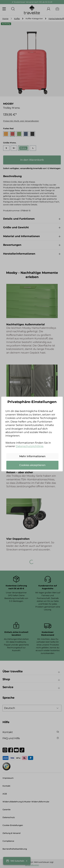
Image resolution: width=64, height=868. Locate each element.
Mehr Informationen (32, 456)
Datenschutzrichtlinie (30, 446)
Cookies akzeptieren (32, 465)
